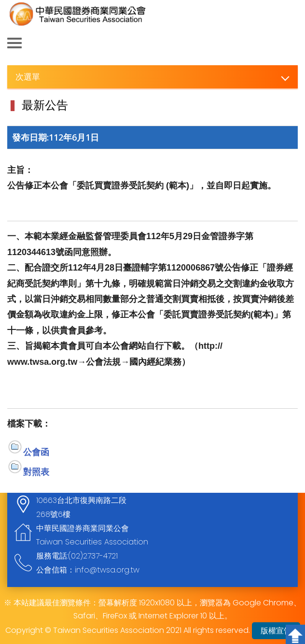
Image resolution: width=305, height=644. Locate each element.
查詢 (291, 43)
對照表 (36, 472)
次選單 (28, 77)
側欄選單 (14, 43)
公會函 (36, 452)
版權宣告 (276, 631)
